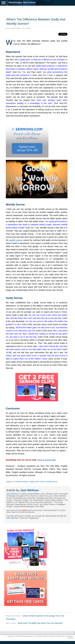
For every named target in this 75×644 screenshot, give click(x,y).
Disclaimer (70, 636)
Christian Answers (21, 482)
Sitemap (52, 636)
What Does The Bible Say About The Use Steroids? (40, 623)
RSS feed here (12, 518)
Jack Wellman (14, 28)
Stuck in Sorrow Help (47, 460)
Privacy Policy (61, 636)
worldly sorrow (16, 240)
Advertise (71, 638)
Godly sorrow (34, 482)
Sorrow (43, 482)
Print (24, 28)
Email (28, 28)
